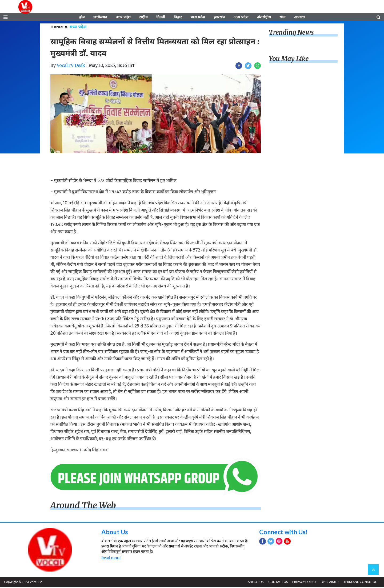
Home (57, 28)
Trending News (291, 33)
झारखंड (219, 18)
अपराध (299, 18)
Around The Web (83, 506)
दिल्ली (161, 18)
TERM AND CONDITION (360, 583)
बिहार (178, 18)
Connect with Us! (285, 533)
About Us (115, 533)
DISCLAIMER (329, 583)
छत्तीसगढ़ (100, 18)
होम (82, 18)
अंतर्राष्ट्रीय (264, 18)
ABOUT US (254, 583)
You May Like (289, 60)
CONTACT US (276, 583)
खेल (283, 18)
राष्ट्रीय (143, 18)
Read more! (111, 559)
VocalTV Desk (71, 66)
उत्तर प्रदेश (123, 18)
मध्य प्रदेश (198, 18)
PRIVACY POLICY (303, 583)
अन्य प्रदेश (241, 18)
